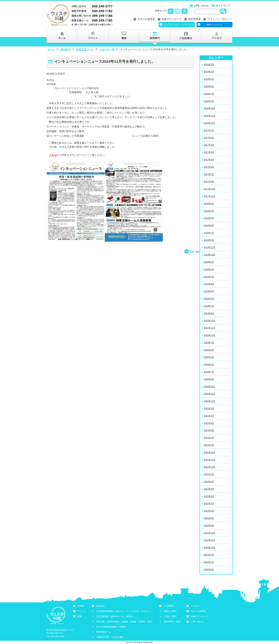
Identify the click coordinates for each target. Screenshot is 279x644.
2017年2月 (209, 138)
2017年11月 (210, 196)
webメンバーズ (214, 25)
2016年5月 (209, 79)
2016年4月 (209, 72)
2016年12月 (210, 123)
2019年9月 (209, 313)
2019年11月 (210, 328)
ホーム (51, 49)
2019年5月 (209, 291)
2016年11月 (210, 116)
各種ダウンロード (172, 19)
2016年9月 (209, 101)
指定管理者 (194, 19)
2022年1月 (209, 474)
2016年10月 (210, 108)
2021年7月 (209, 438)
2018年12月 (210, 255)
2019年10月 (210, 320)
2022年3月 (209, 489)
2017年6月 (209, 167)
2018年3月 (209, 204)
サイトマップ (223, 6)
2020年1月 (209, 343)
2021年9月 (209, 445)
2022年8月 (209, 518)
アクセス (195, 606)
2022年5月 (209, 503)
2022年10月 (210, 533)
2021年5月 (209, 423)
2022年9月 (209, 526)
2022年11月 (210, 540)
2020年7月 (209, 372)
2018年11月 (210, 247)
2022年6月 (209, 511)
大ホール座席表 (146, 19)
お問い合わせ (201, 6)
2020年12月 (210, 401)
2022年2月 (209, 482)
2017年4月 (209, 152)
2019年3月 (209, 277)
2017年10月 (210, 189)
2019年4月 (209, 284)
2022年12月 (210, 547)
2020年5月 (209, 357)
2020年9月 (209, 379)
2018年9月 (209, 240)
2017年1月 (209, 130)
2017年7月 (209, 174)
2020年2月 (209, 350)
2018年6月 (209, 225)
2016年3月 (209, 64)
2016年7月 (209, 94)
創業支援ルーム (85, 49)
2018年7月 (209, 233)
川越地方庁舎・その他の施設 (110, 637)
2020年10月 (210, 386)
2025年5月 (209, 569)
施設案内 (66, 49)
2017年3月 (209, 145)
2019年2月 (209, 269)
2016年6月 (209, 86)
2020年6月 (209, 364)
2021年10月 (210, 452)
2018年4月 (209, 211)
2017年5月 (209, 160)
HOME (81, 606)
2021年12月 (210, 467)
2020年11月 (210, 394)
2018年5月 (209, 218)
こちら (53, 155)
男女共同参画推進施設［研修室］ (112, 627)
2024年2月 (209, 562)
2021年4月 (209, 416)
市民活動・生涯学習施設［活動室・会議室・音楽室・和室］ (125, 622)
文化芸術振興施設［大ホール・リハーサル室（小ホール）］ (125, 611)
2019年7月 (209, 306)
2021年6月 (209, 430)
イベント (82, 611)
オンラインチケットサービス (179, 25)
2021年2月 (209, 408)
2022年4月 (209, 496)
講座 (80, 616)
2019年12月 (210, 335)
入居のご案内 (170, 616)
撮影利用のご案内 (172, 622)
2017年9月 (209, 181)
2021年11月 (210, 460)
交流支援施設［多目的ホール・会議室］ (115, 616)
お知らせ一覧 (107, 49)
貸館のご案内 (170, 611)
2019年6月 (209, 299)
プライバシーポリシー (220, 19)
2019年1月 (209, 262)
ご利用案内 (169, 606)
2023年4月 (209, 555)
